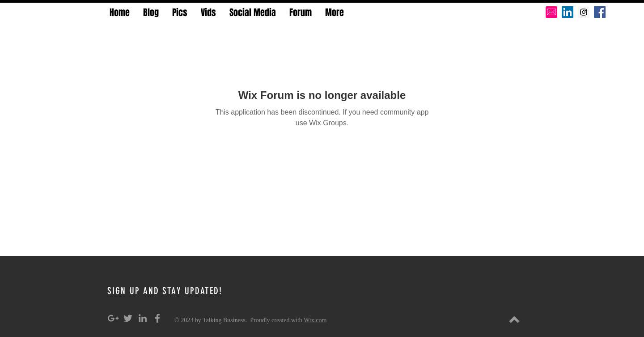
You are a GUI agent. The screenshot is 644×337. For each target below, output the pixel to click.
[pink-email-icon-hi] (551, 12)
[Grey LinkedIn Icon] (143, 318)
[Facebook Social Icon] (600, 12)
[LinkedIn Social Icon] (568, 12)
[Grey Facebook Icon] (157, 318)
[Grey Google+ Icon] (113, 318)
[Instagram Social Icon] (584, 12)
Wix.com (315, 320)
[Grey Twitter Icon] (128, 318)
